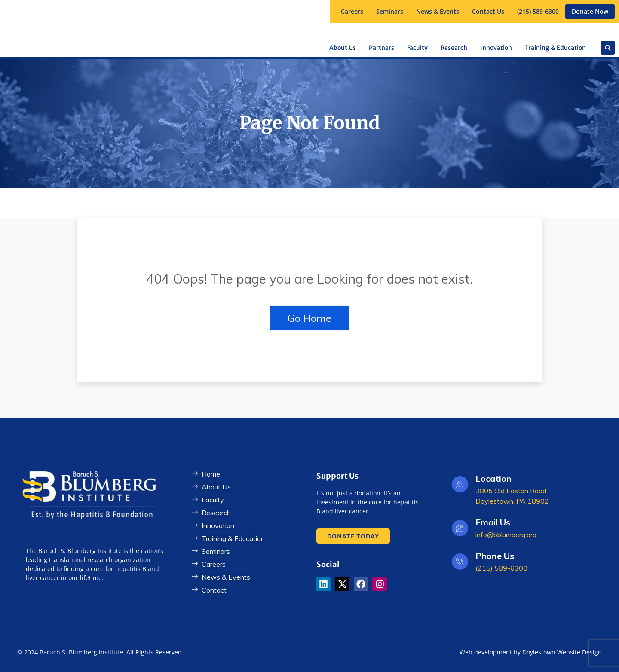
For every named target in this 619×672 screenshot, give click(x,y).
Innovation (496, 48)
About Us (343, 48)
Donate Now (590, 11)
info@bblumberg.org (506, 535)
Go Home (309, 318)
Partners (382, 48)
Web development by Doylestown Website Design (531, 652)
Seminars (390, 11)
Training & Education (555, 48)
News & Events (438, 11)
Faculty (417, 48)
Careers (352, 11)
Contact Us (488, 11)
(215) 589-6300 (538, 11)
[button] (390, 12)
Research (454, 48)
